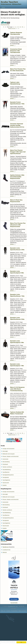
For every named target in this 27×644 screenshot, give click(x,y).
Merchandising (6, 462)
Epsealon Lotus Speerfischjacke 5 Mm (17, 272)
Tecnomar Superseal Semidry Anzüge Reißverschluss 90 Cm (17, 125)
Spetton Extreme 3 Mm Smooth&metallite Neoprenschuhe (17, 177)
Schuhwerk (5, 464)
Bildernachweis (22, 611)
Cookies (8, 611)
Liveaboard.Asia (6, 550)
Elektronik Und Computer (9, 454)
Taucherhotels (14, 602)
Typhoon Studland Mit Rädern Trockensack (17, 413)
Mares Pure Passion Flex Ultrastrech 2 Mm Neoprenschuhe (18, 225)
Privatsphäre (15, 611)
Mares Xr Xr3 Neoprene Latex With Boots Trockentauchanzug (17, 389)
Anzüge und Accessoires (8, 449)
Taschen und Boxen (7, 467)
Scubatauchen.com (13, 606)
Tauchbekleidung (7, 470)
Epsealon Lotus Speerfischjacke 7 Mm (17, 365)
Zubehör (5, 485)
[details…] (13, 45)
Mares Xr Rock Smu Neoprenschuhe (16, 201)
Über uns (3, 611)
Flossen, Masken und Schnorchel (10, 456)
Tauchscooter (6, 483)
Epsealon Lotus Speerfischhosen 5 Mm (17, 318)
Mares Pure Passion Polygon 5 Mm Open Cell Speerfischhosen (18, 152)
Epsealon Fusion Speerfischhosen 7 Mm (17, 103)
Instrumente (5, 459)
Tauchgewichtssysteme (8, 475)
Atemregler (5, 451)
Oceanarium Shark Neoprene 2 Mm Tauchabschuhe (16, 51)
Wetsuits (5, 552)
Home (3, 7)
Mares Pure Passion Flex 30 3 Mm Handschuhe (18, 70)
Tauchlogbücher (6, 480)
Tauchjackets (6, 477)
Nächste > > (14, 28)
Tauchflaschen (6, 472)
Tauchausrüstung (5, 24)
